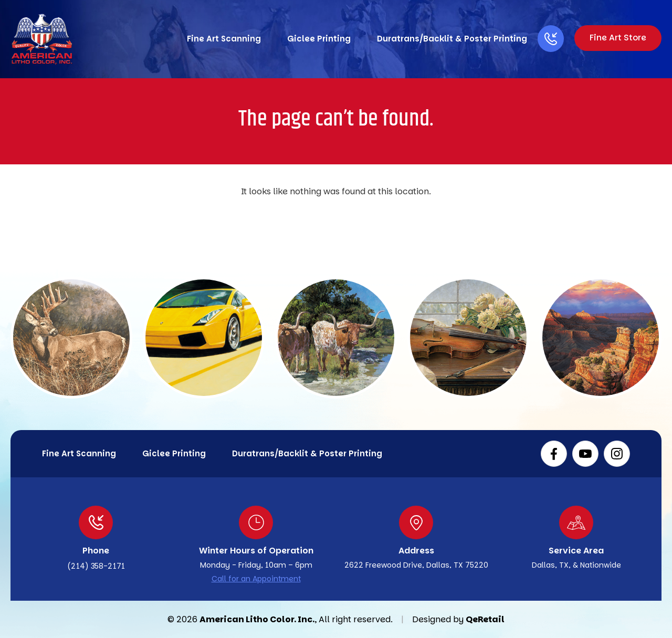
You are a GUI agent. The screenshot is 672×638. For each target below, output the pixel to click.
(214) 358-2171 (96, 566)
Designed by (438, 619)
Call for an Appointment (256, 579)
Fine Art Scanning (221, 39)
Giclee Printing (316, 39)
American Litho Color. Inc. (257, 619)
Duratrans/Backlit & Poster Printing (449, 39)
